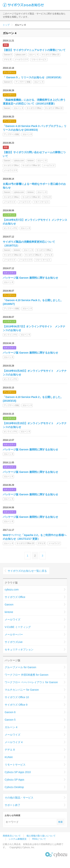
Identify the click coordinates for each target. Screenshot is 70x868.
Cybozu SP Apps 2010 (18, 772)
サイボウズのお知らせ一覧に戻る (27, 571)
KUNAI (9, 757)
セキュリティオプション (19, 649)
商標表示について (12, 836)
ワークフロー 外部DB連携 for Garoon (27, 675)
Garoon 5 (10, 720)
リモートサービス (15, 765)
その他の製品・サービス (19, 798)
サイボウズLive (14, 642)
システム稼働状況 (18, 839)
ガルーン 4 (11, 727)
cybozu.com (12, 590)
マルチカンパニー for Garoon (22, 690)
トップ (6, 25)
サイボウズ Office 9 (16, 705)
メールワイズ (13, 619)
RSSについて (39, 839)
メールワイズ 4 (14, 742)
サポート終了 (13, 805)
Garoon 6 (10, 712)
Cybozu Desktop (14, 787)
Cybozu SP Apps (14, 780)
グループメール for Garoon (20, 667)
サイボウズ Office (15, 597)
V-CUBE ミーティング (18, 627)
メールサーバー (14, 634)
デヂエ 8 (10, 750)
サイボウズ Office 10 (17, 697)
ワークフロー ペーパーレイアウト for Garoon (31, 682)
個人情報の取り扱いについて (41, 836)
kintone (9, 612)
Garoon (9, 605)
